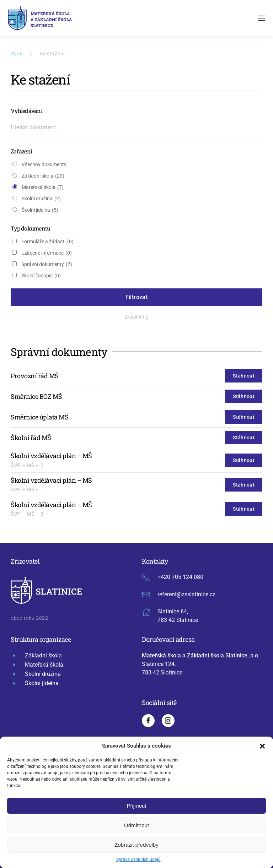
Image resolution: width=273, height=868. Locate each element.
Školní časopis (41, 276)
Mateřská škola (43, 187)
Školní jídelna (40, 210)
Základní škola (43, 176)
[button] (262, 746)
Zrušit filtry (137, 317)
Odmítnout (136, 825)
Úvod (17, 54)
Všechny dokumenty (44, 164)
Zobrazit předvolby (136, 845)
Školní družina (41, 199)
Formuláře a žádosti (47, 242)
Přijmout (136, 806)
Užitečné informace (47, 253)
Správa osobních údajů (138, 859)
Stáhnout (244, 376)
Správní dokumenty (47, 264)
